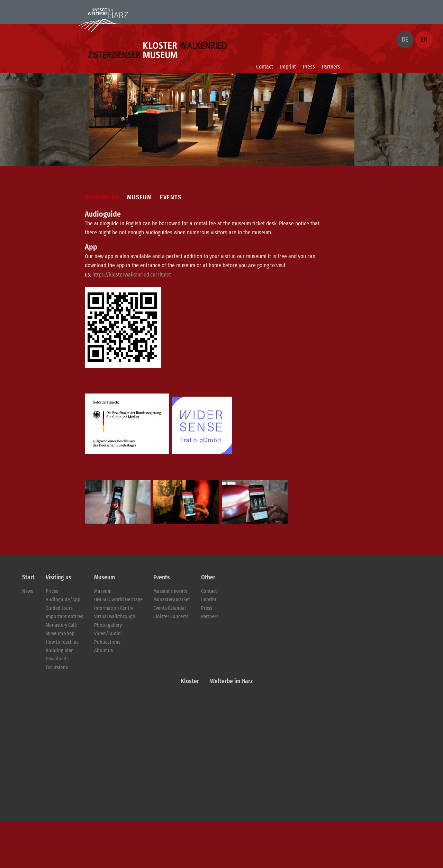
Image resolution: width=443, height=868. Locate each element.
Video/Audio (107, 634)
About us (103, 650)
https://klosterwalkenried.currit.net (132, 275)
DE (405, 39)
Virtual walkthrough (115, 617)
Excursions (57, 667)
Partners (331, 67)
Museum (103, 591)
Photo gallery (108, 625)
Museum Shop (60, 634)
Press (309, 67)
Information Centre (114, 608)
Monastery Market (172, 600)
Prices (52, 591)
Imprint (288, 67)
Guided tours (59, 608)
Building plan (60, 650)
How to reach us (62, 642)
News (28, 591)
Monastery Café (61, 625)
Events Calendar (170, 608)
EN (424, 39)
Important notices (64, 617)
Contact (265, 67)
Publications (107, 642)
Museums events (170, 591)
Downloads (57, 659)
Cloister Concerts (171, 617)
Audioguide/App (63, 600)
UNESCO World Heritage (118, 600)
